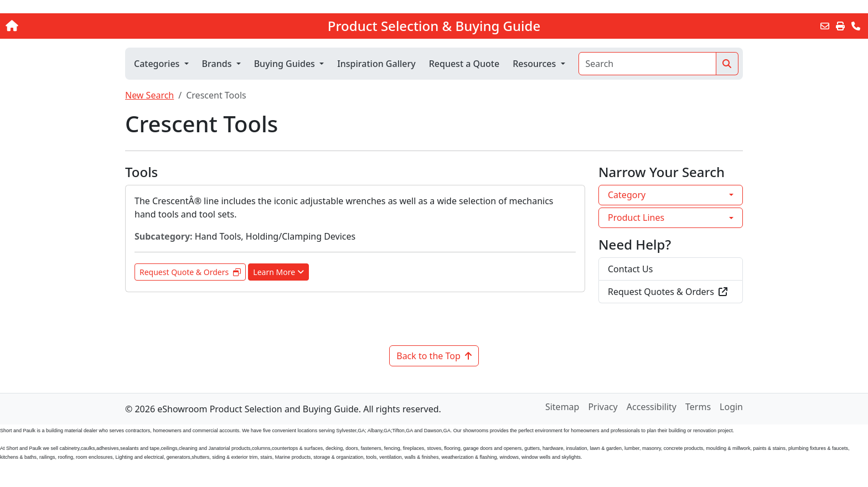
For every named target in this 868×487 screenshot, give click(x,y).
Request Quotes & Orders (668, 292)
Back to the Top (434, 356)
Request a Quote (464, 64)
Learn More (278, 272)
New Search (149, 95)
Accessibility (652, 407)
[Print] (840, 26)
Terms (698, 407)
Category (627, 195)
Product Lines (636, 217)
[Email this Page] (825, 26)
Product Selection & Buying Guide (434, 26)
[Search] (647, 64)
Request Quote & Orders (190, 272)
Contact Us (630, 269)
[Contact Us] (856, 26)
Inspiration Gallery (376, 64)
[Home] (90, 26)
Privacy (603, 407)
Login (731, 407)
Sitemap (562, 407)
